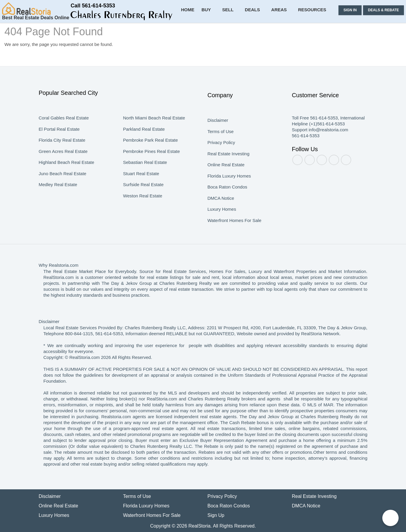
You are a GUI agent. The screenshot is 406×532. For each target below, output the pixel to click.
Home (197, 33)
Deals (259, 33)
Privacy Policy (221, 148)
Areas (284, 33)
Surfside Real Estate (143, 191)
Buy (215, 33)
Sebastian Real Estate (145, 168)
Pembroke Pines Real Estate (151, 157)
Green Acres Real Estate (63, 157)
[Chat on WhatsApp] (390, 518)
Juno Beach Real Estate (62, 180)
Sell (236, 33)
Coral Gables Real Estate (63, 124)
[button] (73, 17)
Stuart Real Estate (141, 180)
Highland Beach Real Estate (65, 168)
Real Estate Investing (228, 160)
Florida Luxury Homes (228, 182)
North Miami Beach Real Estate (153, 124)
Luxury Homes (221, 215)
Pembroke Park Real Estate (150, 146)
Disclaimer (218, 126)
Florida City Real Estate (62, 146)
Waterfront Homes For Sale (235, 226)
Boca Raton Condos (227, 193)
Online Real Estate (226, 171)
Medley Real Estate (58, 191)
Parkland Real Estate (144, 135)
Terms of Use (220, 138)
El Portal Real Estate (59, 135)
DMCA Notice (221, 204)
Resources (314, 33)
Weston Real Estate (143, 202)
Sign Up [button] (216, 515)
